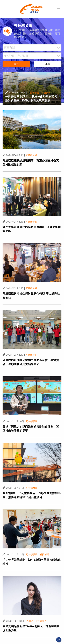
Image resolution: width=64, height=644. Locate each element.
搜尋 (16, 64)
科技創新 (46, 93)
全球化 (29, 621)
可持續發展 (33, 93)
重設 (48, 64)
